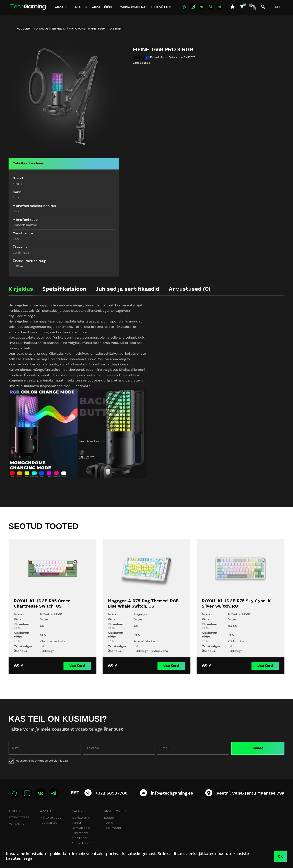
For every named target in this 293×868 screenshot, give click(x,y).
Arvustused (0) (189, 290)
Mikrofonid (77, 29)
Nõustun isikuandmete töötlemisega (42, 761)
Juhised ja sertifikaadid (127, 290)
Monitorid (79, 838)
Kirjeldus (21, 290)
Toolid (109, 823)
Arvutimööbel (103, 7)
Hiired (76, 823)
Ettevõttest (162, 7)
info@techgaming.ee (172, 794)
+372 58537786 (112, 794)
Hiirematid (80, 833)
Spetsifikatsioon (64, 290)
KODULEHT (24, 29)
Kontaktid (16, 824)
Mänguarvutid (51, 818)
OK (280, 857)
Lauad (109, 818)
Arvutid (61, 7)
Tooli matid (113, 828)
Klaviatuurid (81, 818)
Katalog (80, 7)
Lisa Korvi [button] (77, 666)
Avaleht (15, 811)
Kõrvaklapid (81, 828)
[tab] (21, 291)
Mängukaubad (83, 843)
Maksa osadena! (133, 7)
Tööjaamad (49, 823)
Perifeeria (58, 29)
